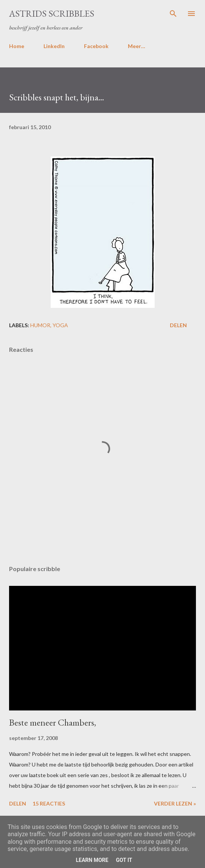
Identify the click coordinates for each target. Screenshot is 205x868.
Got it (124, 860)
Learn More (92, 860)
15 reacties (49, 803)
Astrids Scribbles (52, 13)
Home (17, 46)
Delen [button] (178, 325)
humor (40, 325)
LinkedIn (54, 46)
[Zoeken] (173, 14)
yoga (60, 325)
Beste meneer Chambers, (53, 722)
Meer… (137, 46)
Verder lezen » (175, 803)
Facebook (96, 46)
